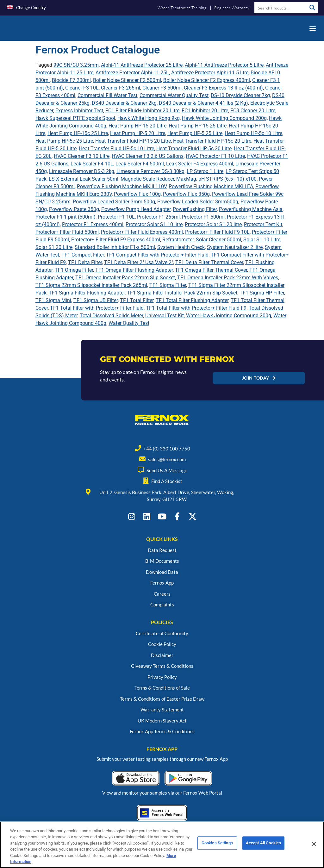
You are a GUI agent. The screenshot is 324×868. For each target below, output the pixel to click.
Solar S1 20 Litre (54, 247)
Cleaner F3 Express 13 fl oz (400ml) (223, 88)
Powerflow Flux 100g (137, 194)
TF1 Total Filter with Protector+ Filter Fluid (97, 308)
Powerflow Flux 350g (186, 194)
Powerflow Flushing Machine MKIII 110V (122, 186)
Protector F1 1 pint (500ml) (65, 217)
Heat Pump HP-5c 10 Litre (253, 133)
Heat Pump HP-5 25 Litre (195, 133)
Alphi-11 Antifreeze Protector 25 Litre (142, 65)
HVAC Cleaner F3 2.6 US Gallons (148, 156)
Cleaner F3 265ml (121, 88)
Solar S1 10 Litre (262, 240)
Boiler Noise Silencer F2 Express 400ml (207, 80)
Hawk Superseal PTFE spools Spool (75, 118)
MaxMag (186, 179)
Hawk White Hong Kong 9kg (149, 118)
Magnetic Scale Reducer (147, 179)
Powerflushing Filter (195, 209)
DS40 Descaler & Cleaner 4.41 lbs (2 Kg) (203, 103)
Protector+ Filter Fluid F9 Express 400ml (116, 240)
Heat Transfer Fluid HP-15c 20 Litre (212, 141)
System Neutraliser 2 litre (235, 247)
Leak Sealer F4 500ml (140, 164)
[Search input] (281, 8)
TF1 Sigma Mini (53, 300)
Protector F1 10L (116, 217)
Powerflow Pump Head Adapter (136, 209)
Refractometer (178, 240)
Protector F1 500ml (203, 217)
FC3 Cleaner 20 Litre (253, 111)
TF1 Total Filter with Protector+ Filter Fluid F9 (196, 308)
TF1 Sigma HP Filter (262, 293)
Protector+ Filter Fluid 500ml (67, 232)
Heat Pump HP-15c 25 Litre (78, 133)
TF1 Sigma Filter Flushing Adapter (87, 293)
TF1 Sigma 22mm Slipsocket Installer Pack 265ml (91, 285)
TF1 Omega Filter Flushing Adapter (134, 270)
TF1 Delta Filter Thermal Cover (209, 262)
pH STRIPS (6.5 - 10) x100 (227, 179)
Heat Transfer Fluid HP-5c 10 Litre (116, 149)
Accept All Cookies (263, 849)
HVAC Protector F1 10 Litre (215, 156)
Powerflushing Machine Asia (251, 209)
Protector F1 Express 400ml (93, 224)
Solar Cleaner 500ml (218, 240)
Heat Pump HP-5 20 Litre (138, 133)
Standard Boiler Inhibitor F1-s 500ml (115, 247)
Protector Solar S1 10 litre (154, 224)
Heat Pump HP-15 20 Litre (137, 126)
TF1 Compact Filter (83, 255)
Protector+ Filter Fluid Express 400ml (142, 232)
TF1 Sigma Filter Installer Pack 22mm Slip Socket (182, 293)
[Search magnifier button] (312, 8)
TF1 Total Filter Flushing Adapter (192, 300)
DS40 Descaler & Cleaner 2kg (124, 103)
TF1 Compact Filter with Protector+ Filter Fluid (157, 255)
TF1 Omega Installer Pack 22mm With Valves (228, 278)
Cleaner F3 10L (82, 88)
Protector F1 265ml (158, 217)
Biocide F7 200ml (71, 80)
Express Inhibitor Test (79, 111)
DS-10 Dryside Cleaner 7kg (240, 95)
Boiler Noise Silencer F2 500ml (127, 80)
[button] (312, 28)
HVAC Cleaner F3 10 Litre (82, 156)
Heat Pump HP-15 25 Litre (198, 126)
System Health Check (181, 247)
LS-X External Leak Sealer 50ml (84, 179)
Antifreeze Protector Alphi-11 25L (132, 73)
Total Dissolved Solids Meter (111, 316)
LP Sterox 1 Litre (205, 171)
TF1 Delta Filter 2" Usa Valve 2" (139, 262)
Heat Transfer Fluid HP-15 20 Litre (133, 141)
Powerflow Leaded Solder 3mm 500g (114, 202)
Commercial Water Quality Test (174, 95)
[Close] (314, 849)
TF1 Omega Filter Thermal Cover (211, 270)
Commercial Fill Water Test (107, 95)
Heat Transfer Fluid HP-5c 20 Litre (194, 149)
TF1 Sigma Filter (168, 285)
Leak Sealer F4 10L (92, 164)
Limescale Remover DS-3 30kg (150, 171)
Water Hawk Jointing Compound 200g (229, 316)
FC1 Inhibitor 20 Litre (205, 111)
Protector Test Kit (263, 224)
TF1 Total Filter (137, 300)
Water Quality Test (129, 323)
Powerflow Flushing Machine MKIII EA (211, 186)
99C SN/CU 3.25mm (76, 65)
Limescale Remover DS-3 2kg (82, 171)
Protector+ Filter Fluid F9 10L (217, 232)
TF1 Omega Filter (74, 270)
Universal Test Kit (165, 316)
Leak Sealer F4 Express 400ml (200, 164)
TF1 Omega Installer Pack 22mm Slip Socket (125, 278)
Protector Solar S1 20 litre (213, 224)
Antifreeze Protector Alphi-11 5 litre (210, 73)
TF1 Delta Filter (85, 262)
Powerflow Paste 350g (74, 209)
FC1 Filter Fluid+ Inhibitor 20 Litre (142, 111)
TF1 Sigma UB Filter (96, 300)
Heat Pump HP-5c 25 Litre (64, 141)
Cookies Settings (217, 849)
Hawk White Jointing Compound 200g (224, 118)
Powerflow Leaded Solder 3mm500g (198, 202)
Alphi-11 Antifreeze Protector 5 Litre (224, 65)
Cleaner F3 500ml (162, 88)
